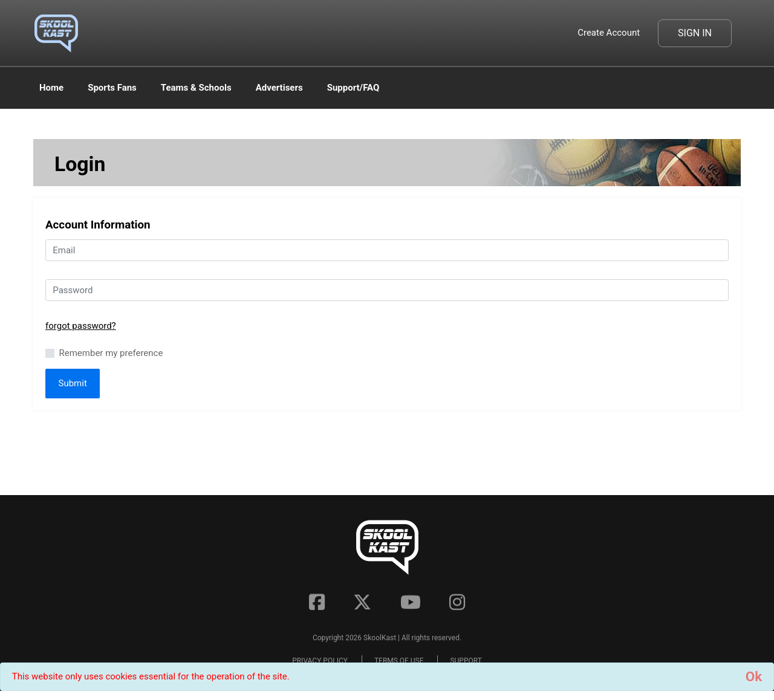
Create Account (609, 33)
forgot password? (81, 326)
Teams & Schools (196, 88)
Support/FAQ (353, 88)
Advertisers (279, 88)
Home (51, 88)
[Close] (754, 677)
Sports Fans (112, 88)
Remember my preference (111, 353)
